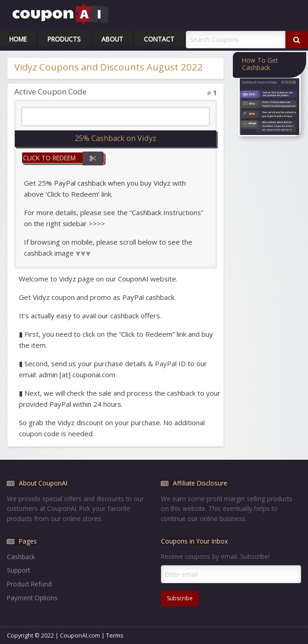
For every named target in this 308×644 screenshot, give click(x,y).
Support (18, 570)
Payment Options (32, 598)
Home (18, 39)
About (112, 39)
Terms (115, 635)
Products (64, 39)
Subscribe (180, 598)
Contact (159, 39)
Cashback (21, 557)
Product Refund (29, 584)
